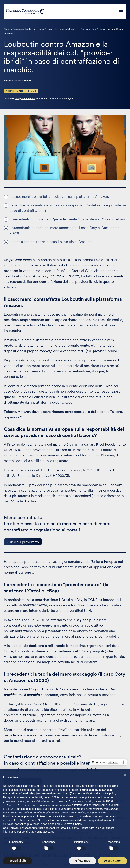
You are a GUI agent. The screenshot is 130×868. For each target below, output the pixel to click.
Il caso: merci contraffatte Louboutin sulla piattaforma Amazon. (59, 197)
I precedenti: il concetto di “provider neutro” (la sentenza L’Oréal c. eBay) (67, 219)
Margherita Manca (25, 98)
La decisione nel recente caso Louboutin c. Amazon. (51, 242)
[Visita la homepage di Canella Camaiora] (25, 12)
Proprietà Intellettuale (21, 91)
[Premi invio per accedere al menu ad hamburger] (121, 11)
